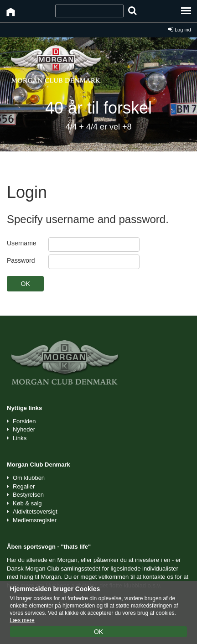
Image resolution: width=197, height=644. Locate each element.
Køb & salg (27, 503)
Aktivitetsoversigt (35, 512)
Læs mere (22, 620)
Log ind (179, 30)
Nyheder (24, 429)
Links (20, 438)
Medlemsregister (35, 520)
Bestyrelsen (28, 495)
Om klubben (29, 478)
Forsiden (24, 421)
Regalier (24, 486)
